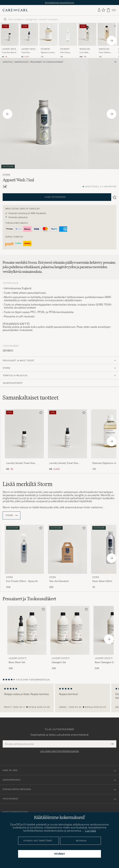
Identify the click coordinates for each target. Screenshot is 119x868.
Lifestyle (7, 62)
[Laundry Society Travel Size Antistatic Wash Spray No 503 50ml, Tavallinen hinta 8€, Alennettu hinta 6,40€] (29, 41)
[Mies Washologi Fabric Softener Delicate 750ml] (107, 34)
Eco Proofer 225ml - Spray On (22, 581)
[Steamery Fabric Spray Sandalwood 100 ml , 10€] (68, 41)
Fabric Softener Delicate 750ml (105, 53)
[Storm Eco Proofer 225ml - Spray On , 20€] (24, 557)
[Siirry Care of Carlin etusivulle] (15, 10)
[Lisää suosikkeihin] (40, 413)
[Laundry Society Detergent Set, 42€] (70, 638)
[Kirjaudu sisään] (99, 10)
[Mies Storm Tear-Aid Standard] (67, 549)
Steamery (45, 49)
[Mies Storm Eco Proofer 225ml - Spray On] (24, 549)
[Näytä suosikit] (103, 10)
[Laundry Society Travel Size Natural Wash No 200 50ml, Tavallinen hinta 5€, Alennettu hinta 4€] (10, 41)
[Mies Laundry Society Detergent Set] (70, 630)
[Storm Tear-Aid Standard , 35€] (67, 557)
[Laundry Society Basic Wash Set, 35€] (27, 638)
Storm (6, 175)
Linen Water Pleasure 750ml (85, 53)
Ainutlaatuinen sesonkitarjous (59, 2)
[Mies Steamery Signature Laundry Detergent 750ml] (48, 34)
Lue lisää (91, 831)
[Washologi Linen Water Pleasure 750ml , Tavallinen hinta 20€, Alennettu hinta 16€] (87, 41)
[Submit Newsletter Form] (112, 744)
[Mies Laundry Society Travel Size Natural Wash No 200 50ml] (10, 34)
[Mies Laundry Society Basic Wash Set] (27, 630)
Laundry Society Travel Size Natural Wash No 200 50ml (21, 463)
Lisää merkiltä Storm (28, 484)
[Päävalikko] (114, 10)
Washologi (85, 49)
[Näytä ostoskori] (108, 10)
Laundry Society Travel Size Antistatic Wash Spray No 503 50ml (65, 463)
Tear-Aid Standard (59, 581)
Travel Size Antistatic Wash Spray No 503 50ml (29, 53)
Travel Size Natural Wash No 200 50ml (9, 53)
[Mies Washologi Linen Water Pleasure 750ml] (87, 34)
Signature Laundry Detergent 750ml (48, 53)
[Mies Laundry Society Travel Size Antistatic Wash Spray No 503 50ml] (29, 34)
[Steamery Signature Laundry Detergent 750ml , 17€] (48, 41)
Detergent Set (59, 662)
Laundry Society (10, 49)
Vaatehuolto (21, 62)
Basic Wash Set (17, 662)
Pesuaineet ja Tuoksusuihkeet (47, 62)
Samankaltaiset (31, 397)
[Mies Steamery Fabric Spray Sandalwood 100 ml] (68, 34)
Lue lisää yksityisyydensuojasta (59, 751)
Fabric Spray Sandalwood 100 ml (68, 53)
